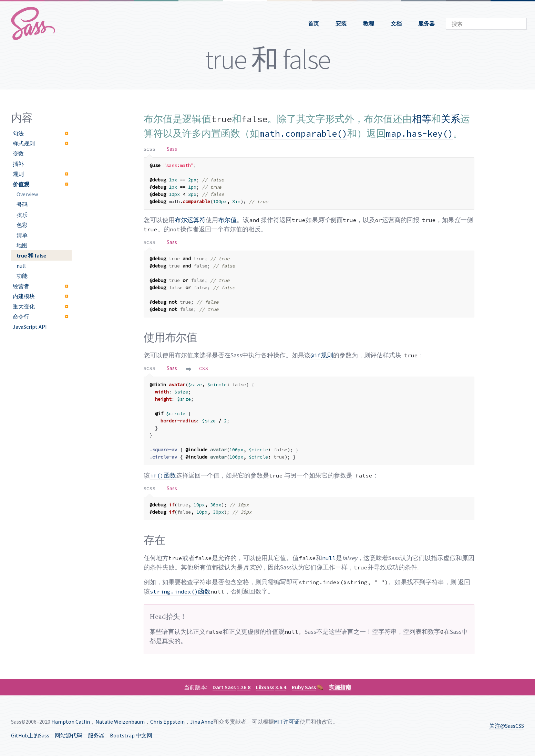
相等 (422, 119)
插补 (18, 164)
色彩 (22, 225)
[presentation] (150, 149)
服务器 (426, 23)
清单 (22, 235)
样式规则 (24, 143)
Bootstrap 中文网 (131, 735)
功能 (22, 276)
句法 (18, 133)
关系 (451, 119)
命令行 (21, 316)
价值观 (21, 184)
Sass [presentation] (172, 149)
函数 (163, 475)
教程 (369, 23)
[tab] (150, 149)
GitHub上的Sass (30, 735)
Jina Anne (202, 722)
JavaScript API (30, 327)
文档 (396, 23)
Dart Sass (224, 687)
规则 (18, 174)
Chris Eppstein (167, 722)
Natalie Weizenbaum (120, 722)
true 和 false (31, 255)
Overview (27, 194)
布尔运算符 (190, 220)
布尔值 (227, 220)
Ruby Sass (304, 687)
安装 (341, 23)
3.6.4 (281, 687)
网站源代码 (69, 735)
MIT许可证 (287, 722)
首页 (313, 23)
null (21, 266)
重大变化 (24, 306)
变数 (18, 154)
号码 (22, 204)
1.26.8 (244, 687)
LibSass (265, 687)
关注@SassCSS (507, 726)
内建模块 (24, 296)
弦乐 (22, 215)
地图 (22, 245)
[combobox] (486, 24)
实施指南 (340, 687)
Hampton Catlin (71, 722)
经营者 (21, 286)
